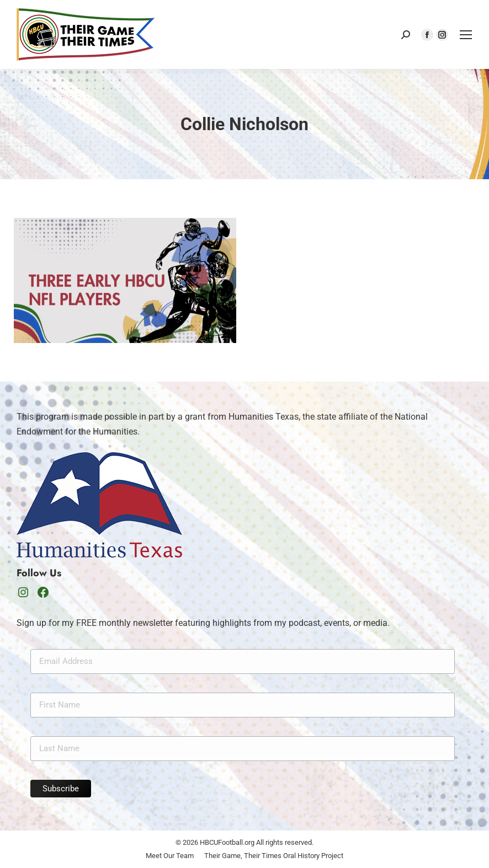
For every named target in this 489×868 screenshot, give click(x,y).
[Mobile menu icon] (466, 35)
